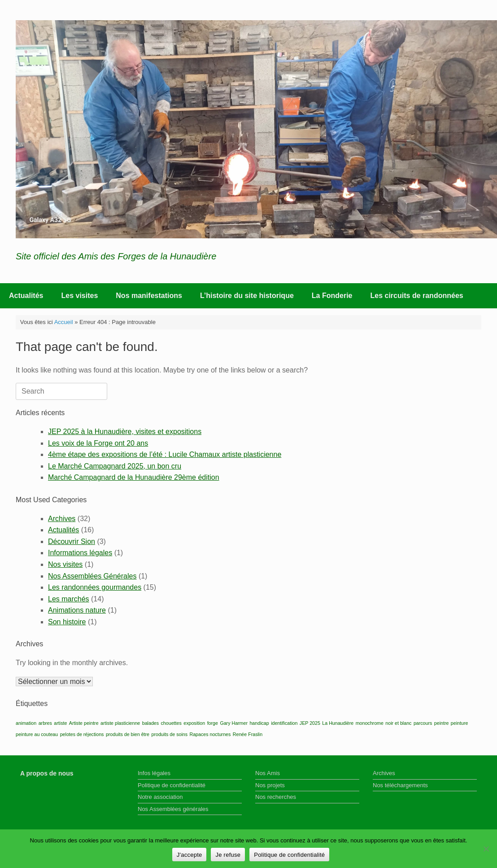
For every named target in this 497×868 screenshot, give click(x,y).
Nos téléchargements (400, 785)
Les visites (79, 296)
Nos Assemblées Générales (92, 576)
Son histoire (67, 622)
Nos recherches (276, 797)
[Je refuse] (486, 849)
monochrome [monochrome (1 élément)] (370, 723)
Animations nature (77, 610)
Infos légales (154, 773)
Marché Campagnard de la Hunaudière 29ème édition (134, 477)
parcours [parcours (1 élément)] (423, 723)
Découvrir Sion (72, 541)
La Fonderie (332, 296)
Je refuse (228, 855)
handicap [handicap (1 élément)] (259, 723)
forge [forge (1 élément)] (213, 723)
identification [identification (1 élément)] (284, 723)
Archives (62, 519)
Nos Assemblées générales (173, 809)
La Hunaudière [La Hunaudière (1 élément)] (338, 723)
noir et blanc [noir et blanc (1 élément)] (398, 723)
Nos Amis (268, 773)
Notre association (160, 797)
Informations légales (80, 553)
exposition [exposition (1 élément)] (194, 723)
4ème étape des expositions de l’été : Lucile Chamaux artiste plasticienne (165, 454)
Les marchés (69, 599)
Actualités (26, 296)
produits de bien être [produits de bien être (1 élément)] (128, 734)
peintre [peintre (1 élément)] (442, 723)
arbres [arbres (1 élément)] (45, 723)
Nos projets (270, 785)
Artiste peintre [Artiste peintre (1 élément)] (84, 723)
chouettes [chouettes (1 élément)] (171, 723)
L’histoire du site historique (247, 296)
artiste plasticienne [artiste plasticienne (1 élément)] (120, 723)
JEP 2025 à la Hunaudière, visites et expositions (125, 432)
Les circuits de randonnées (417, 296)
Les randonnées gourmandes (95, 587)
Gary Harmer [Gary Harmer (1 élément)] (234, 723)
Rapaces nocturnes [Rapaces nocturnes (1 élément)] (210, 734)
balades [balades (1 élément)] (150, 723)
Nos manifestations (149, 296)
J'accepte (190, 855)
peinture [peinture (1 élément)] (460, 723)
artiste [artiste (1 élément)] (60, 723)
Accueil (64, 322)
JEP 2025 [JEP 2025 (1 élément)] (310, 723)
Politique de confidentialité (172, 785)
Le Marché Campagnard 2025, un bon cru (115, 466)
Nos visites (65, 564)
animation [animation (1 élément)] (26, 723)
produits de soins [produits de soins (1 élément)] (169, 734)
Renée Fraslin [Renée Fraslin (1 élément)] (248, 734)
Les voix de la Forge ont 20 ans (98, 443)
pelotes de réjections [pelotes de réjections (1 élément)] (82, 734)
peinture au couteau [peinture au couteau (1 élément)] (37, 734)
